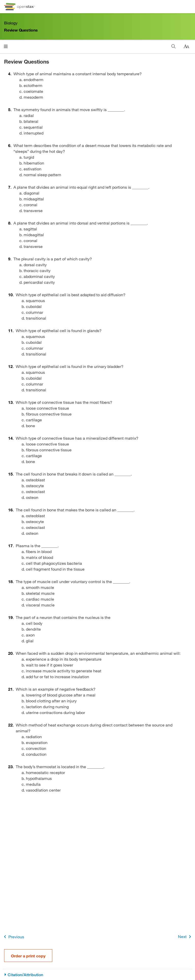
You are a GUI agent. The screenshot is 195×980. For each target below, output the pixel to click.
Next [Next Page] (185, 937)
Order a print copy (28, 956)
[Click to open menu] (6, 46)
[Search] (174, 46)
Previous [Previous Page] (13, 937)
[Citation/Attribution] (97, 975)
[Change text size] (186, 47)
